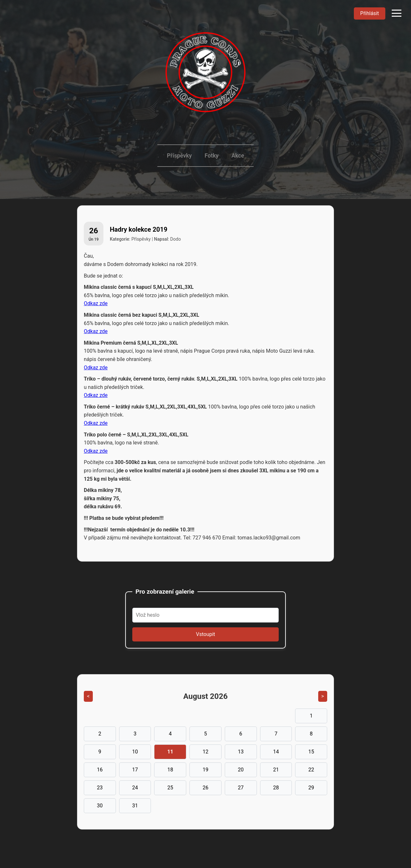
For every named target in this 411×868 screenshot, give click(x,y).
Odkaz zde (96, 303)
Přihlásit (370, 13)
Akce (238, 156)
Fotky (211, 156)
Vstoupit (205, 634)
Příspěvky (179, 156)
